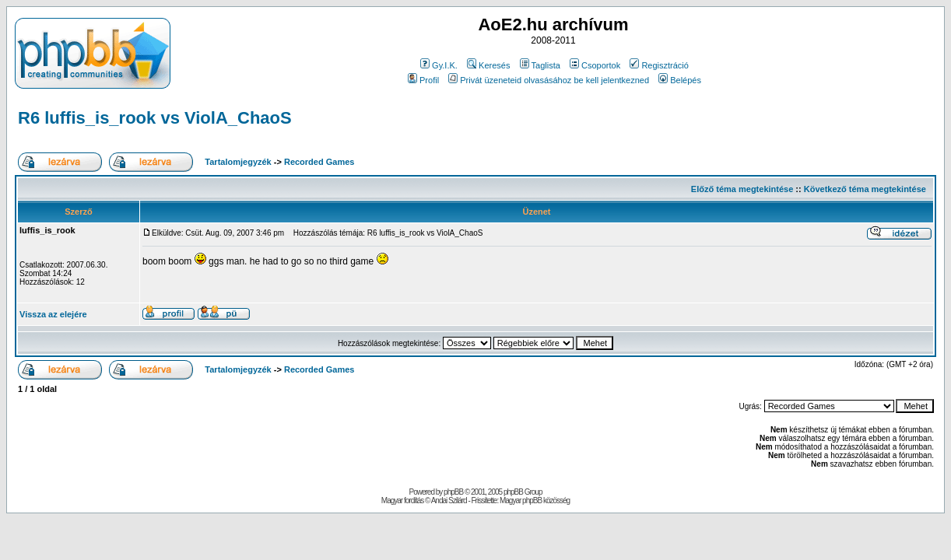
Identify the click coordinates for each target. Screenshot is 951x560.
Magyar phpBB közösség (535, 500)
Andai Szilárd (449, 500)
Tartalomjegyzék (238, 162)
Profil (423, 80)
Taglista (540, 65)
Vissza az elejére (53, 314)
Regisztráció (659, 65)
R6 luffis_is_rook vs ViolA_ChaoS (155, 118)
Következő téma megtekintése (865, 189)
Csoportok (595, 65)
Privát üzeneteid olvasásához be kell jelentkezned (549, 80)
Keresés (488, 65)
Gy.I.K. (439, 65)
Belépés (680, 80)
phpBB (453, 492)
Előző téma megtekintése (742, 189)
